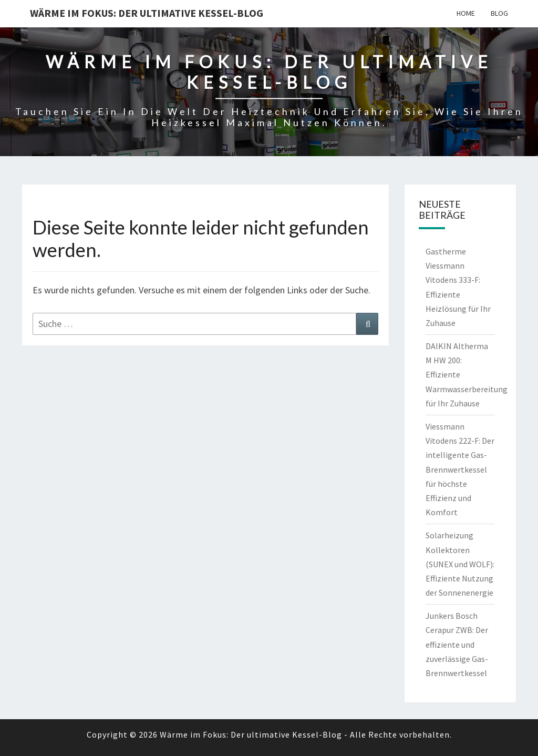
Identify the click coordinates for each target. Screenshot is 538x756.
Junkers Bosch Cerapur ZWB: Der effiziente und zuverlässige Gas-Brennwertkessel (457, 644)
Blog (499, 13)
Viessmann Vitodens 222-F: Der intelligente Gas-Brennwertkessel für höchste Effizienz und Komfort (460, 469)
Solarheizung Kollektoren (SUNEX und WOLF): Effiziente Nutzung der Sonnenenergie (460, 564)
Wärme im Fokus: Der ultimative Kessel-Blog (147, 13)
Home (466, 13)
